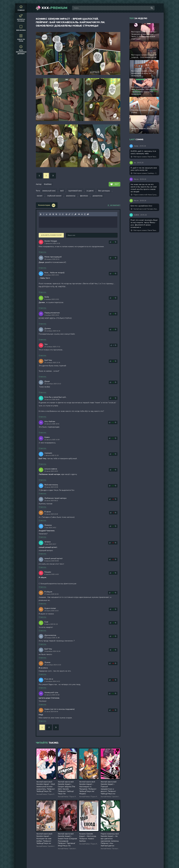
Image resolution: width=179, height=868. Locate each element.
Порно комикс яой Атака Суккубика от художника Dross (144, 195)
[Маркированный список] (60, 214)
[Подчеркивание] (47, 214)
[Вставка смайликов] (66, 214)
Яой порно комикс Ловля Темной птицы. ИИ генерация (144, 157)
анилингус (71, 196)
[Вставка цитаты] (79, 214)
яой (62, 191)
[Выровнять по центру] (53, 214)
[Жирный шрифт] (41, 214)
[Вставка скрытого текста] (88, 214)
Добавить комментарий (51, 235)
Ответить (43, 252)
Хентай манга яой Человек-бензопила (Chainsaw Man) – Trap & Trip (144, 209)
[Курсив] (44, 214)
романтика (98, 196)
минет (40, 196)
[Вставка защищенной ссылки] (75, 214)
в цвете (90, 191)
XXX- (55, 8)
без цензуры (104, 191)
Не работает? (114, 205)
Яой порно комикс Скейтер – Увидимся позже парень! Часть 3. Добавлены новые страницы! (144, 173)
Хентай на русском (21, 18)
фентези (84, 196)
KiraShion (48, 184)
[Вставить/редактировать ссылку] (69, 214)
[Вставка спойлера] (85, 214)
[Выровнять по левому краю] (50, 214)
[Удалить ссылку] (72, 214)
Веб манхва (21, 28)
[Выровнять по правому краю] (56, 214)
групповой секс (75, 191)
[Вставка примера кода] (82, 214)
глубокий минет (54, 196)
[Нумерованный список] (63, 214)
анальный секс (49, 191)
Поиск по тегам (21, 38)
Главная (21, 8)
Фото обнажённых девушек (21, 50)
